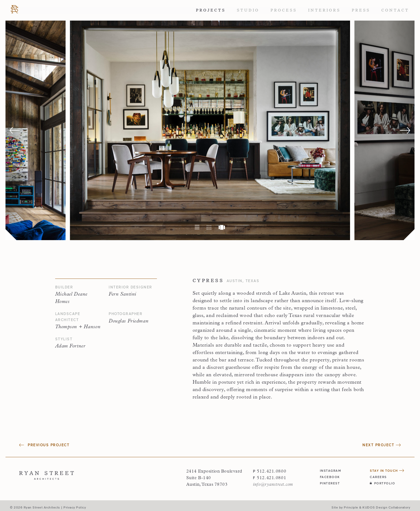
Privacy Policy (75, 507)
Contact (395, 10)
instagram (331, 471)
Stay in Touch (387, 471)
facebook (330, 477)
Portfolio (382, 483)
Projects (211, 10)
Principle (351, 507)
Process (284, 10)
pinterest (330, 483)
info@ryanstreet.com (273, 485)
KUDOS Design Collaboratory (386, 507)
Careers (378, 477)
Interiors (324, 10)
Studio (248, 10)
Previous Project (44, 445)
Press (361, 10)
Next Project (382, 445)
